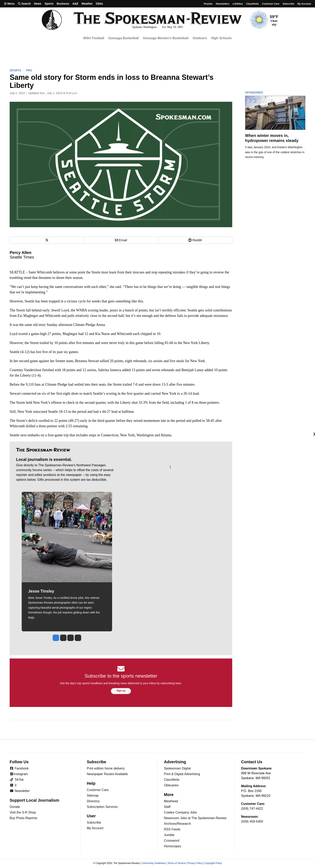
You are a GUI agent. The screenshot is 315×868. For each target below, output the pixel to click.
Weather (87, 4)
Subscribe (288, 4)
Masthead (171, 801)
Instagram (19, 774)
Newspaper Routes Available (107, 774)
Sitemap (93, 796)
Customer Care (271, 4)
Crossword (172, 841)
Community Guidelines (154, 863)
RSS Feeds (172, 829)
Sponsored (261, 92)
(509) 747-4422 (252, 809)
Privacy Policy (195, 863)
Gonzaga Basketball (124, 38)
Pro (29, 70)
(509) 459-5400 (252, 821)
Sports (49, 4)
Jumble (169, 835)
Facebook (19, 768)
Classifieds (252, 4)
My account (304, 4)
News (38, 4)
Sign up (121, 691)
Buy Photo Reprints (24, 818)
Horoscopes (172, 846)
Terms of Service (176, 863)
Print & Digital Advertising (182, 774)
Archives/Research (177, 824)
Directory (93, 801)
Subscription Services (102, 807)
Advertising (175, 762)
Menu (9, 4)
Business (63, 4)
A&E (75, 4)
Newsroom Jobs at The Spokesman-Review (195, 818)
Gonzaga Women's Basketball (166, 38)
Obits (99, 4)
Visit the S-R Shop (23, 812)
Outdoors (200, 38)
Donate (15, 807)
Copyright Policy (213, 863)
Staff (167, 807)
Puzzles (208, 4)
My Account (95, 828)
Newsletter (20, 791)
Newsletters (222, 4)
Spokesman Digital (177, 768)
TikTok (17, 780)
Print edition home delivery (106, 768)
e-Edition (238, 4)
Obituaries (171, 785)
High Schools (221, 38)
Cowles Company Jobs (180, 812)
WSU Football (94, 38)
